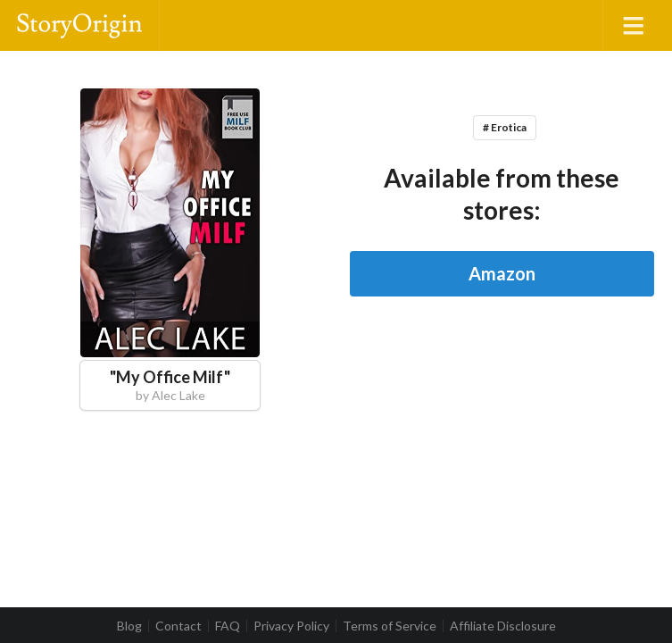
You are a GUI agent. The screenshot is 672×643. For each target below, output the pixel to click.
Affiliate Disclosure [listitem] (503, 626)
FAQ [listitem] (228, 626)
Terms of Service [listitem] (390, 626)
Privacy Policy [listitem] (291, 626)
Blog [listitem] (129, 626)
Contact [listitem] (178, 626)
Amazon (502, 273)
